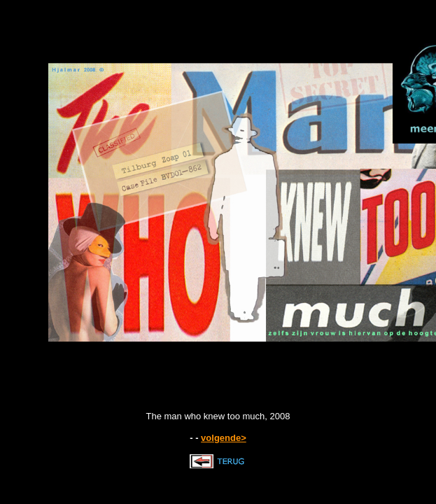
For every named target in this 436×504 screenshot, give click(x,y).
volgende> (224, 438)
